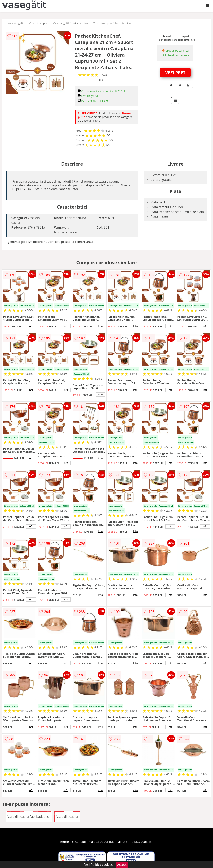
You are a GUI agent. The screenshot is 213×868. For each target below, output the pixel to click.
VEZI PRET (175, 72)
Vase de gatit (16, 23)
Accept (122, 865)
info (31, 326)
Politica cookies (141, 842)
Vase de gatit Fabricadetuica (70, 23)
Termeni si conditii (73, 842)
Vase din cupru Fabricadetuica (112, 23)
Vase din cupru (38, 23)
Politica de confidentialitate (108, 842)
